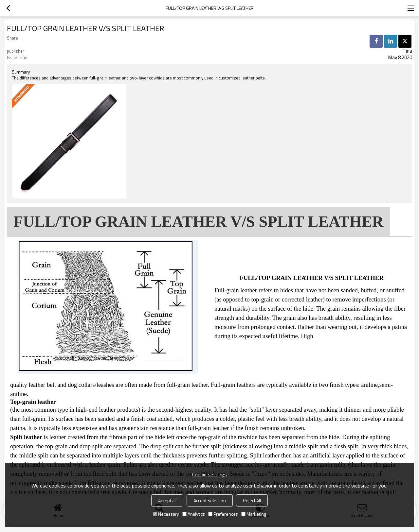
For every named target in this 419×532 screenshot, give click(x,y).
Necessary (166, 514)
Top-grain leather (33, 402)
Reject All (252, 500)
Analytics (194, 514)
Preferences (223, 514)
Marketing (254, 514)
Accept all (167, 500)
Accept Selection (210, 500)
